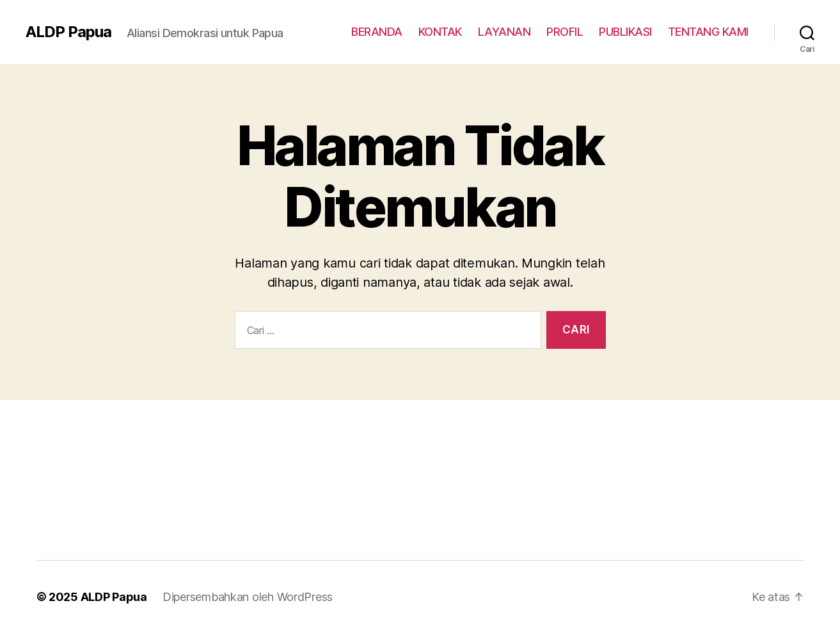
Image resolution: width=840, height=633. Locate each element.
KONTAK (440, 32)
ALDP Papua (68, 32)
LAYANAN (504, 32)
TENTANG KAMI (708, 32)
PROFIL (565, 32)
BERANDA (377, 32)
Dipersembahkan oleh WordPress (248, 597)
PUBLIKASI (625, 32)
